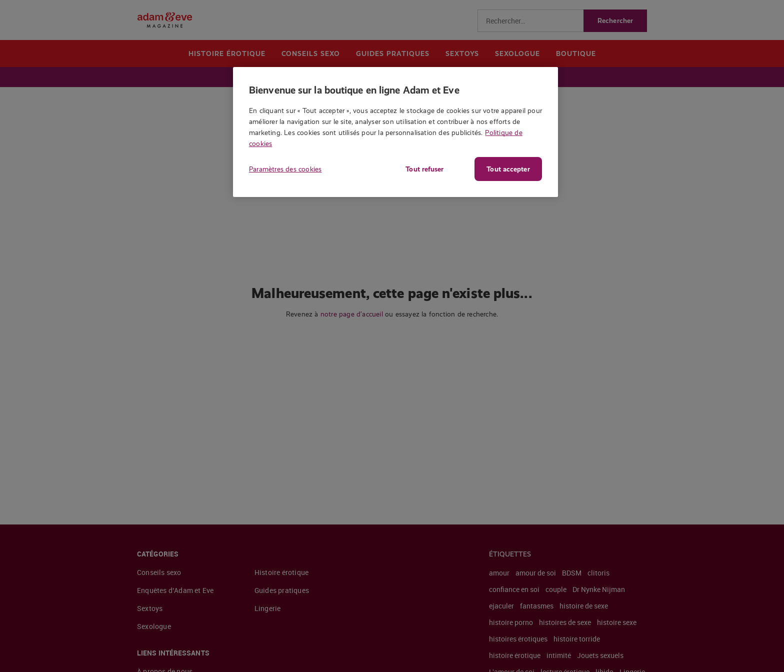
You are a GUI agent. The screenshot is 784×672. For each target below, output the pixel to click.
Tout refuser (424, 169)
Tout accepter (508, 169)
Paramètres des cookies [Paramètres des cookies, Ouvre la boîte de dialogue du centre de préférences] (285, 169)
